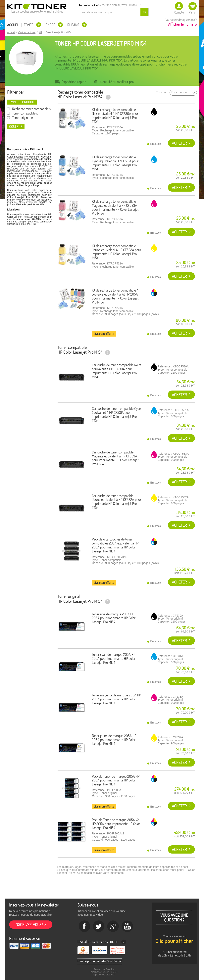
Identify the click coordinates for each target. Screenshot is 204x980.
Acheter (179, 143)
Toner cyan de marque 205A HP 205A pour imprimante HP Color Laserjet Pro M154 (114, 658)
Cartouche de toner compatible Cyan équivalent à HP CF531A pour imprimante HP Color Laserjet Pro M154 (116, 414)
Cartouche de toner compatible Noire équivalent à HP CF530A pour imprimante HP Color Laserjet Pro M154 (117, 371)
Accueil (13, 25)
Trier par (162, 92)
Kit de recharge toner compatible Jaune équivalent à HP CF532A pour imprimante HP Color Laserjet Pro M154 (117, 252)
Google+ (113, 926)
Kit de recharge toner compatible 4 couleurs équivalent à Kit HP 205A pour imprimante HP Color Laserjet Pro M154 (115, 296)
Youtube (127, 926)
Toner (29, 25)
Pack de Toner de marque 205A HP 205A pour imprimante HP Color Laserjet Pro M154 (116, 780)
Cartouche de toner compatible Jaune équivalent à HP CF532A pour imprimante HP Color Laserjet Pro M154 (117, 502)
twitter (99, 926)
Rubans (74, 25)
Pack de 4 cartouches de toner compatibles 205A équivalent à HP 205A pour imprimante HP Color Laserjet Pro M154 (115, 545)
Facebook (84, 926)
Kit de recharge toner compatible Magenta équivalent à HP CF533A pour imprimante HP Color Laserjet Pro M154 (115, 207)
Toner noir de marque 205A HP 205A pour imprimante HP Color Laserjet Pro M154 (114, 618)
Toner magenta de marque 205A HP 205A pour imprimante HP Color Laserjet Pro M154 (116, 699)
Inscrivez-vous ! (29, 925)
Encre (51, 25)
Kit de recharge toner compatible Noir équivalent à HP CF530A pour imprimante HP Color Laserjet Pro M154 (115, 116)
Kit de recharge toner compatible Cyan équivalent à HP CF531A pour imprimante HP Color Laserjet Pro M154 (115, 163)
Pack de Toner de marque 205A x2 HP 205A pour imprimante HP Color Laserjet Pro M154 (116, 824)
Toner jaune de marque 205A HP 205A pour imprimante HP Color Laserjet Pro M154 (114, 740)
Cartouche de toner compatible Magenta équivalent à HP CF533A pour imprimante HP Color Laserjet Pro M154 (115, 458)
